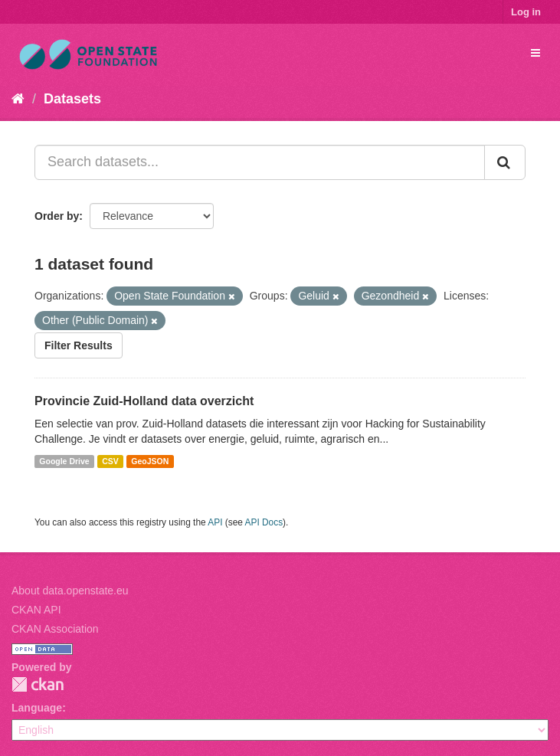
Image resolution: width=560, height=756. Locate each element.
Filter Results (79, 345)
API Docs (264, 522)
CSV (110, 461)
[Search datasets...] (260, 162)
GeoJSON (150, 461)
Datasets (72, 99)
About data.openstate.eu (70, 591)
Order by (57, 216)
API (215, 522)
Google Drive (64, 461)
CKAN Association (55, 629)
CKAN (38, 684)
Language (37, 708)
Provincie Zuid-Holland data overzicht (144, 401)
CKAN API (36, 610)
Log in (526, 12)
